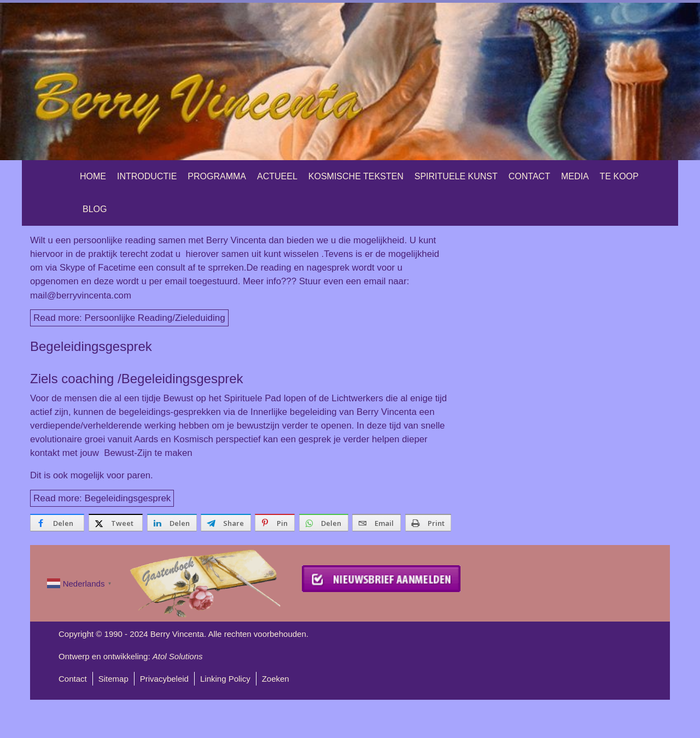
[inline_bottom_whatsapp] (324, 523)
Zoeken (276, 679)
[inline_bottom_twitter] (116, 523)
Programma (217, 176)
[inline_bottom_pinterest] (275, 523)
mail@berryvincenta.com (81, 295)
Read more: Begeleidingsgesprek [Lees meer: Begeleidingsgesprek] (102, 498)
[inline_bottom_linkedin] (172, 523)
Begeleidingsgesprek (91, 346)
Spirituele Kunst (456, 176)
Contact (529, 176)
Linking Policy (225, 679)
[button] (350, 81)
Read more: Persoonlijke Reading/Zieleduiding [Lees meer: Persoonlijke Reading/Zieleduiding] (129, 318)
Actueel (277, 176)
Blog (95, 209)
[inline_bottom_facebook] (57, 523)
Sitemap (113, 679)
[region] (350, 81)
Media (575, 176)
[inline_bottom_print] (428, 523)
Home (93, 176)
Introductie (147, 176)
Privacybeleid (164, 679)
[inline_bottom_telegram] (226, 523)
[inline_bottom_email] (376, 523)
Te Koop (619, 176)
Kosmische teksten (356, 176)
